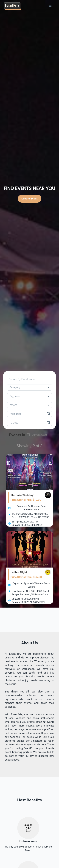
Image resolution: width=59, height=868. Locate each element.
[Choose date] (48, 414)
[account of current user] (50, 6)
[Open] (48, 387)
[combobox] (25, 387)
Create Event (30, 199)
